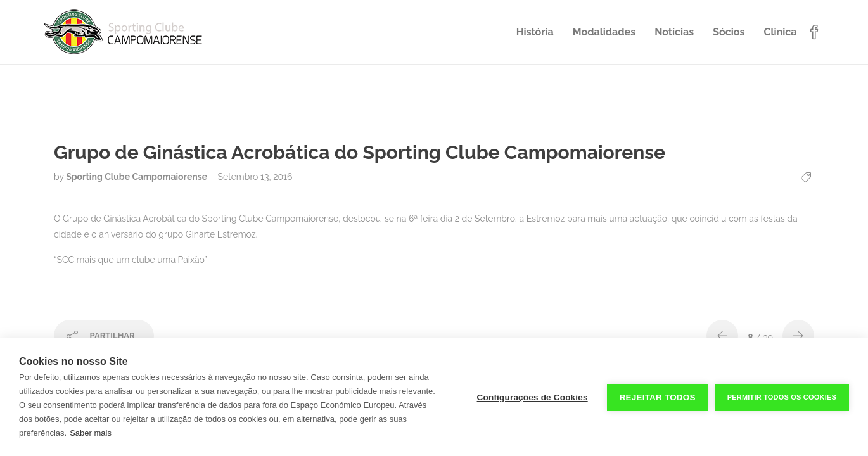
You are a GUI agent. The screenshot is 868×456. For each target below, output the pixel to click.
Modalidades (604, 32)
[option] (434, 103)
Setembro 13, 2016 (255, 177)
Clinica (780, 32)
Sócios (729, 32)
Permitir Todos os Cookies (782, 397)
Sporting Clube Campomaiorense (137, 177)
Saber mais (91, 433)
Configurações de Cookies (533, 397)
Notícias (674, 32)
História (535, 32)
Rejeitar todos (658, 397)
